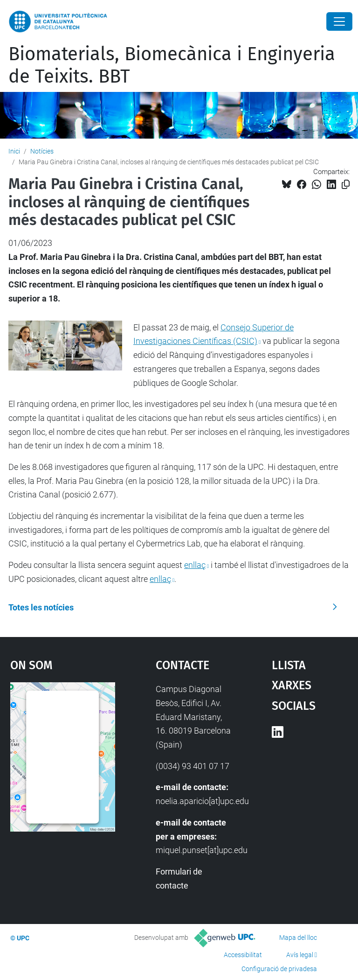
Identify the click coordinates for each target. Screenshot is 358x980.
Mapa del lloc (298, 938)
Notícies (42, 151)
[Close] (339, 21)
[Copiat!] (346, 185)
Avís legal (300, 955)
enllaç (195, 565)
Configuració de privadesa (279, 969)
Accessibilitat (243, 955)
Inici (14, 151)
